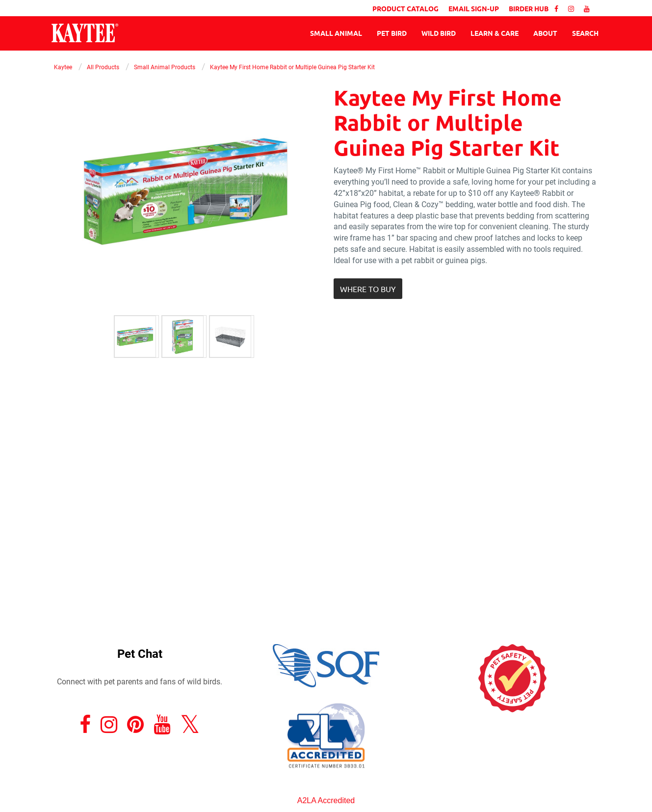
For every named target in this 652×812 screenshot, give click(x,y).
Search (585, 33)
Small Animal (336, 33)
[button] (368, 289)
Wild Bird (439, 33)
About (545, 33)
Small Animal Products (165, 67)
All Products (103, 67)
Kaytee (63, 67)
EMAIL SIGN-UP (474, 8)
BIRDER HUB (529, 8)
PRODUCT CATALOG (405, 8)
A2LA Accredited (326, 800)
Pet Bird (392, 33)
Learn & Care (495, 33)
